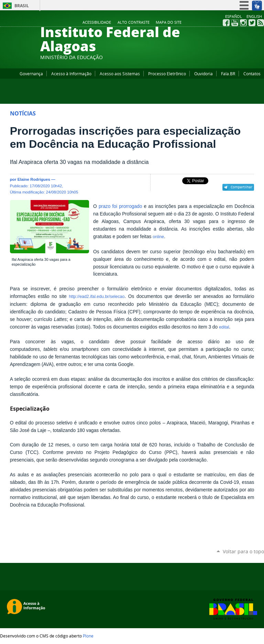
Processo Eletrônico (167, 74)
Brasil (22, 6)
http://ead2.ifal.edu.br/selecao (97, 297)
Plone (88, 636)
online (158, 237)
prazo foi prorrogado (120, 206)
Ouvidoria (203, 74)
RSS (261, 23)
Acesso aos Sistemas (120, 74)
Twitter (252, 23)
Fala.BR (228, 74)
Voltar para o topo (243, 551)
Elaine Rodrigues (34, 179)
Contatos (252, 74)
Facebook (226, 23)
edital (224, 327)
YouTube (235, 23)
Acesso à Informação (71, 74)
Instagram (243, 23)
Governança (31, 74)
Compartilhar (241, 187)
